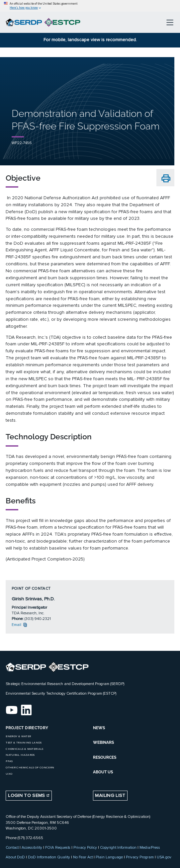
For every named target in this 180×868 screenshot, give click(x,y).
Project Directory (27, 728)
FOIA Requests (58, 847)
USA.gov (164, 857)
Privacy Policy (85, 847)
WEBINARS (103, 742)
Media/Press (150, 847)
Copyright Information (118, 847)
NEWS (99, 728)
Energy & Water (18, 736)
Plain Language (109, 857)
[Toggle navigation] (170, 22)
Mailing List (110, 795)
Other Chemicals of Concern (30, 768)
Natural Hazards (20, 755)
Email (20, 625)
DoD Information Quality (49, 857)
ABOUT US (103, 772)
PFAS (9, 761)
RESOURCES (105, 757)
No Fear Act (83, 857)
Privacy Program (140, 857)
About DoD (15, 857)
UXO (9, 774)
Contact (12, 847)
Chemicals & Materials (24, 749)
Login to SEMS (29, 795)
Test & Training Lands (24, 743)
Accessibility (32, 847)
